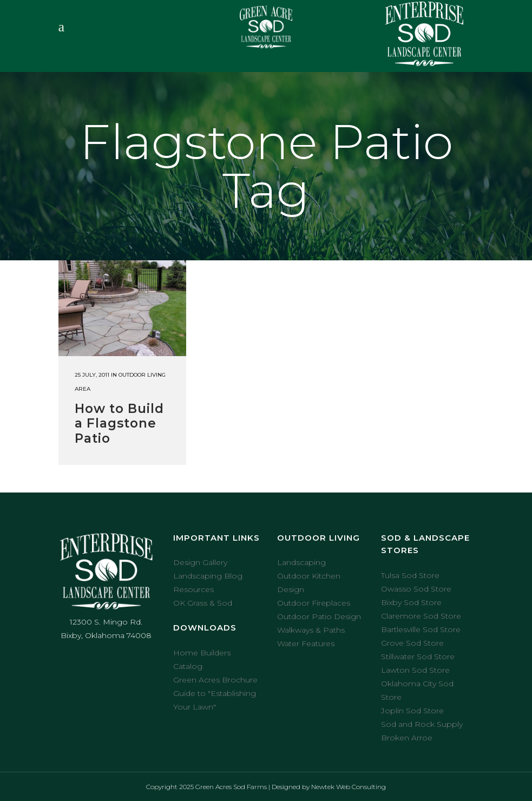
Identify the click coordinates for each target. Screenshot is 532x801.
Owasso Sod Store (416, 589)
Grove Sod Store (412, 643)
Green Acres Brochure (215, 680)
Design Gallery (200, 562)
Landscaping (301, 562)
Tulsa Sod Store (410, 575)
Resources (193, 589)
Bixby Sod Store (411, 602)
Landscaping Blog (208, 576)
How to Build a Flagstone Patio (119, 424)
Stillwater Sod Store (418, 656)
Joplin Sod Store (412, 711)
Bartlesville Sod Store (421, 629)
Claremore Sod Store (421, 616)
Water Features (306, 644)
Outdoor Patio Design (319, 616)
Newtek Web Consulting (349, 787)
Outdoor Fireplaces (314, 603)
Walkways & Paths (311, 630)
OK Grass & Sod (203, 603)
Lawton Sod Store (415, 670)
